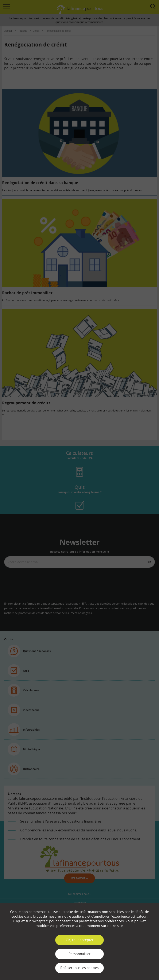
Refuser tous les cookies (79, 968)
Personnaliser (80, 954)
